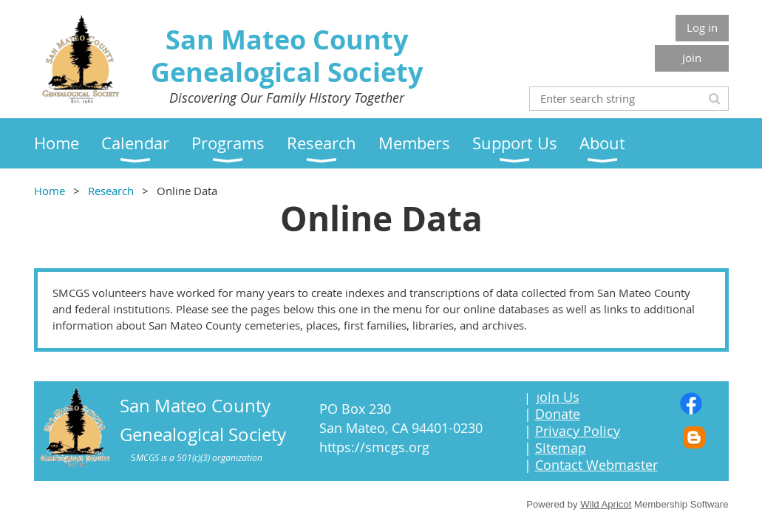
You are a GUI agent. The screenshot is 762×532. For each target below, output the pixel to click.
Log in (702, 27)
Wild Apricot (606, 504)
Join (692, 58)
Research (111, 191)
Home (50, 191)
